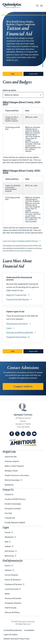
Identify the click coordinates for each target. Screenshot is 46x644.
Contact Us (9, 495)
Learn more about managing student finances (20, 241)
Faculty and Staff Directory (15, 499)
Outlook (8, 547)
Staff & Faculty (10, 608)
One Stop (8, 513)
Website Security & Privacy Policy (16, 639)
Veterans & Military (12, 613)
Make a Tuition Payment (14, 466)
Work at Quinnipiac (12, 480)
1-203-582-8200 (23, 427)
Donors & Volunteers (13, 580)
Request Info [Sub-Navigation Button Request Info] (36, 74)
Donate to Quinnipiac (13, 504)
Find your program (12, 462)
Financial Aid (10, 518)
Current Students (11, 575)
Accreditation (29, 630)
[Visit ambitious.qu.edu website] (23, 443)
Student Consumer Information (17, 476)
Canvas (8, 533)
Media (7, 594)
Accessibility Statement (13, 630)
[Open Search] (37, 6)
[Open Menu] (41, 6)
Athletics (8, 570)
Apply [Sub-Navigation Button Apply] (17, 74)
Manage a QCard (11, 471)
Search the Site (11, 457)
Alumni (8, 566)
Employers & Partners (14, 584)
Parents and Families (13, 599)
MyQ (7, 542)
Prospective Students (13, 603)
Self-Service (10, 551)
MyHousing (9, 556)
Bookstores (9, 485)
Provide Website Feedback (15, 523)
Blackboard (9, 537)
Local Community (12, 589)
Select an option (9, 90)
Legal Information (11, 635)
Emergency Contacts (13, 509)
